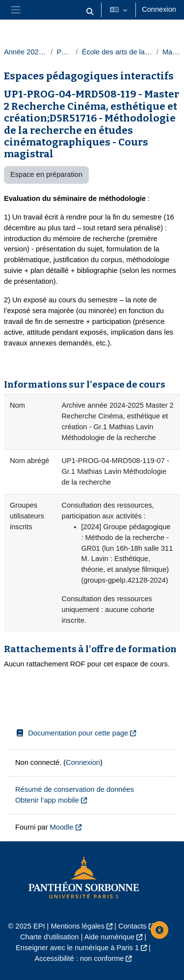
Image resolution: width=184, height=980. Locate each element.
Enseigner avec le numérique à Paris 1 (77, 948)
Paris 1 (64, 52)
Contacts (132, 926)
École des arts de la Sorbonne (117, 52)
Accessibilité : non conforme (79, 958)
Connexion (159, 9)
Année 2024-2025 (25, 52)
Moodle (62, 827)
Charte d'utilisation (50, 937)
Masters (171, 52)
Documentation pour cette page (72, 733)
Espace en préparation (46, 174)
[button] (90, 12)
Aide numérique (109, 937)
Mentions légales (78, 926)
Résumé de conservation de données (75, 789)
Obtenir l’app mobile (47, 800)
